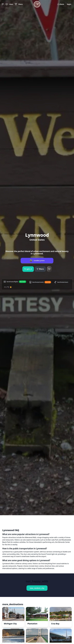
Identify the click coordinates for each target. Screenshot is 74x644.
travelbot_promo (39, 261)
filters (40, 269)
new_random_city (37, 588)
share (61, 4)
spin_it (28, 269)
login (69, 4)
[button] (3, 4)
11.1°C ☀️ (8, 287)
